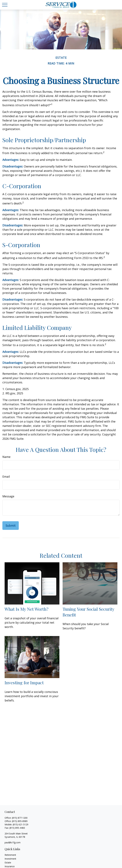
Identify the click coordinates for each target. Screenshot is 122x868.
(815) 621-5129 (20, 824)
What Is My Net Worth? (27, 609)
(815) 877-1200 (20, 818)
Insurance (10, 866)
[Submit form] (11, 526)
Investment (10, 859)
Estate (8, 863)
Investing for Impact (24, 683)
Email (6, 477)
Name (6, 457)
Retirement (10, 855)
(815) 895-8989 (20, 821)
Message (8, 496)
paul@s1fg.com (13, 842)
